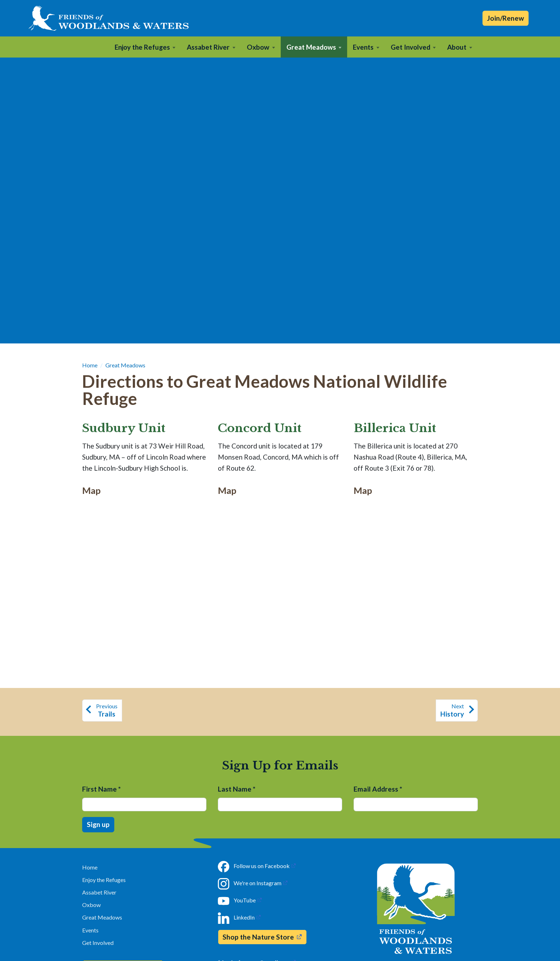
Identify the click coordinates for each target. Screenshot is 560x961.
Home (90, 365)
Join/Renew (506, 18)
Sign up (98, 824)
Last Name (237, 789)
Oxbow (91, 905)
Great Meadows (125, 365)
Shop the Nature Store (258, 937)
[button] (145, 47)
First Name (101, 789)
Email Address (378, 789)
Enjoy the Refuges (104, 880)
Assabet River (99, 892)
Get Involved (98, 943)
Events (90, 930)
